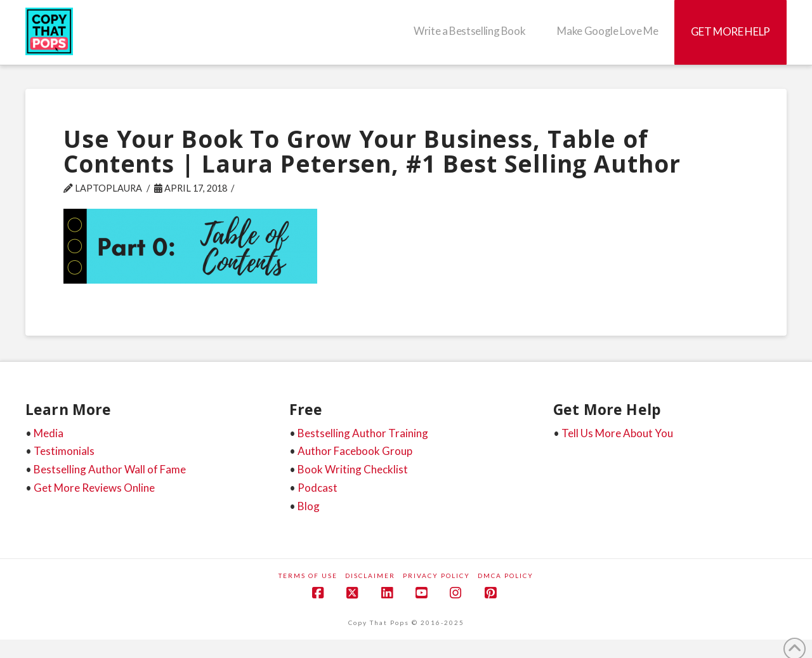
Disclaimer (370, 576)
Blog (309, 506)
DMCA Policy (506, 576)
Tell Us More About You (617, 433)
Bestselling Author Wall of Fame (110, 469)
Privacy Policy (436, 576)
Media (49, 433)
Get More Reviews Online (94, 488)
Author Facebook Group (355, 451)
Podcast (318, 488)
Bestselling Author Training (363, 433)
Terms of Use (308, 576)
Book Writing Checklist (353, 469)
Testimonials (64, 451)
